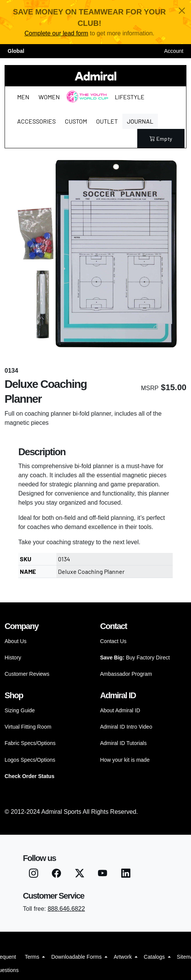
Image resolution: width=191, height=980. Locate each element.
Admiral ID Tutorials (124, 743)
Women (49, 97)
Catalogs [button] (155, 957)
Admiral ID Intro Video (126, 727)
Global (16, 51)
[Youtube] (103, 874)
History (13, 658)
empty (161, 139)
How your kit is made (125, 760)
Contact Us (113, 641)
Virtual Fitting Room (28, 727)
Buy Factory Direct (135, 658)
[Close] (182, 11)
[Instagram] (34, 874)
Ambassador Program (126, 674)
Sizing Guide (20, 710)
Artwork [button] (123, 957)
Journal (140, 121)
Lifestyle (130, 97)
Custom (76, 121)
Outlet (107, 121)
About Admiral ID (120, 710)
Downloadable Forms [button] (77, 957)
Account (174, 51)
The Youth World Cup (85, 101)
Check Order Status (30, 776)
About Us (16, 641)
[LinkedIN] (126, 874)
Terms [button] (33, 957)
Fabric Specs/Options (30, 743)
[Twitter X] (80, 874)
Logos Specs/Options (30, 760)
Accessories (36, 121)
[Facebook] (56, 874)
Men (23, 97)
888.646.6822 (66, 909)
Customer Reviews (27, 674)
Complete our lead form (56, 33)
